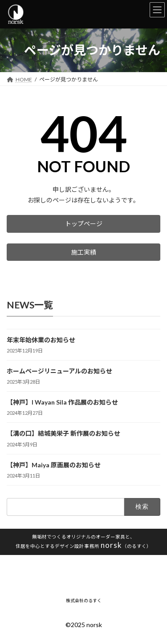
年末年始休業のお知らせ (41, 340)
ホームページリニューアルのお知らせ (59, 371)
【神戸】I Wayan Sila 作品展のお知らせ (62, 403)
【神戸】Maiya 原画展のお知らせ (54, 465)
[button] (83, 224)
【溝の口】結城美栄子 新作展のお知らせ (63, 434)
